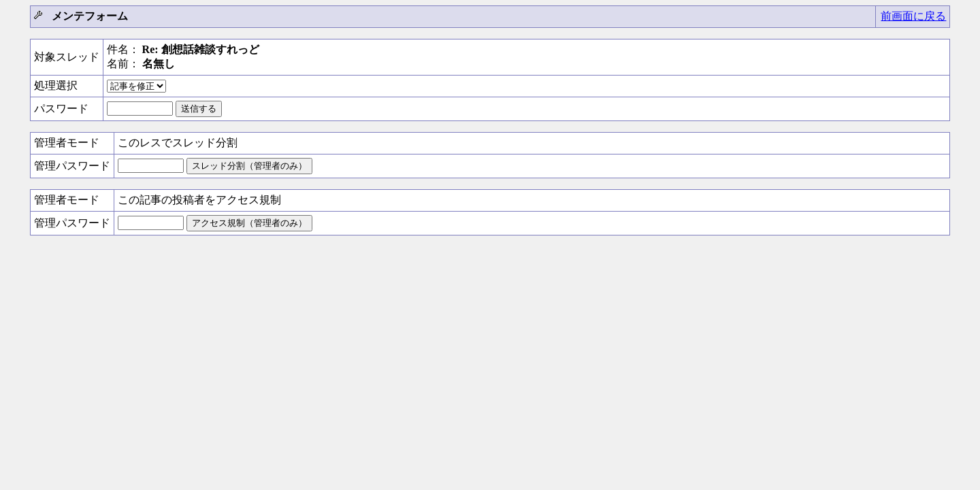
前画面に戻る (913, 16)
